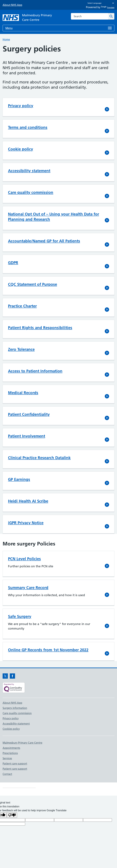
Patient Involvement (27, 436)
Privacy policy (21, 106)
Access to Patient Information (35, 371)
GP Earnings (19, 479)
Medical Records (23, 393)
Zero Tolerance (21, 349)
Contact (7, 774)
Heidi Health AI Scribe (28, 501)
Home (6, 39)
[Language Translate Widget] (100, 3)
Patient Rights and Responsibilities (40, 328)
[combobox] (90, 16)
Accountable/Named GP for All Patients (44, 241)
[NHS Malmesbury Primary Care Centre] (29, 18)
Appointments (11, 748)
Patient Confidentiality (29, 414)
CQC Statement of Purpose (33, 284)
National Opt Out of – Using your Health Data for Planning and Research (54, 217)
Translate (108, 7)
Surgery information (15, 708)
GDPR (13, 263)
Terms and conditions (28, 127)
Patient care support (15, 764)
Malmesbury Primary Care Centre (22, 743)
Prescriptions (10, 753)
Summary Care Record (28, 588)
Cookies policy (11, 729)
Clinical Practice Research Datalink (39, 458)
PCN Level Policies (24, 559)
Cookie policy (21, 149)
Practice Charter (22, 306)
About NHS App (12, 5)
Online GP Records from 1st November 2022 (48, 650)
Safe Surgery (20, 616)
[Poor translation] (12, 815)
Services (7, 758)
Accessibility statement (29, 171)
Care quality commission (31, 192)
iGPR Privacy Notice (26, 523)
